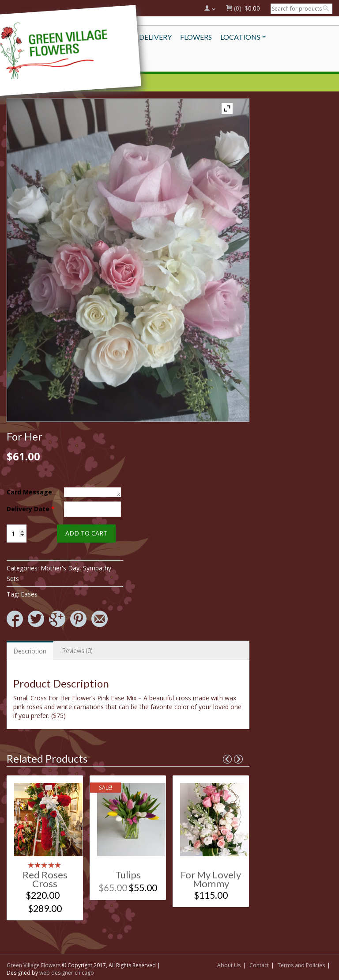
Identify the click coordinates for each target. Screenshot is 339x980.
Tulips (128, 875)
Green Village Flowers (34, 965)
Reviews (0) (77, 651)
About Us (229, 965)
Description (30, 651)
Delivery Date (31, 509)
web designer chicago (67, 973)
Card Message (29, 492)
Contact (259, 965)
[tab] (30, 651)
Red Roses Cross (45, 879)
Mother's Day (60, 568)
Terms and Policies (301, 965)
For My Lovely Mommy (211, 879)
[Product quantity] (17, 534)
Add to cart (86, 533)
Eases (29, 594)
